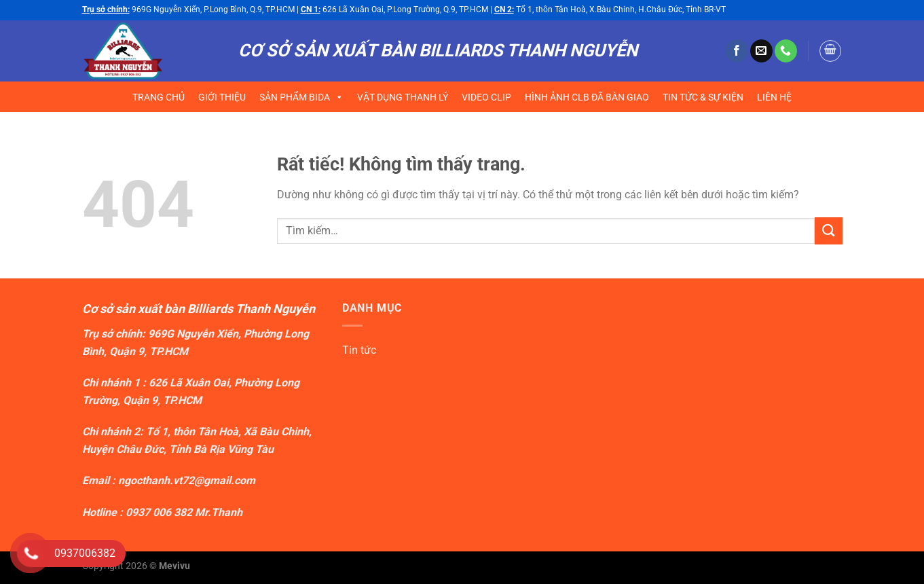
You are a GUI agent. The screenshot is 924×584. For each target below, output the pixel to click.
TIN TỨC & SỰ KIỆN (703, 97)
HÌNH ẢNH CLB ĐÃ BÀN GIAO (587, 97)
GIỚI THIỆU (222, 97)
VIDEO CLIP (486, 97)
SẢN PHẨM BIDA (301, 97)
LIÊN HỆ (774, 97)
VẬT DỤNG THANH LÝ (403, 97)
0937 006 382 (159, 512)
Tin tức (359, 350)
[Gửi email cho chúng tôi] (761, 51)
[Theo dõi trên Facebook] (737, 51)
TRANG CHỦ (159, 97)
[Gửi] (828, 231)
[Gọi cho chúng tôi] (786, 51)
